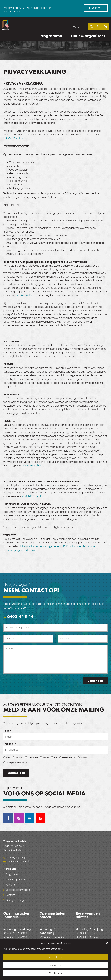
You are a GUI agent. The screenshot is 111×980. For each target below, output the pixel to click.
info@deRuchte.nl (14, 138)
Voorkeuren (55, 974)
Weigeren (55, 966)
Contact (10, 895)
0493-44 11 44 (18, 617)
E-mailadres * (10, 744)
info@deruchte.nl (26, 295)
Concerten (31, 758)
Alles (7, 758)
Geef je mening (15, 900)
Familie (44, 758)
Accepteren (55, 958)
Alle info (94, 8)
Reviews (10, 885)
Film (54, 758)
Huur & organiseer (90, 36)
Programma (53, 36)
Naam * (7, 731)
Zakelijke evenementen (16, 763)
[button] (107, 944)
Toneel (82, 758)
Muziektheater (67, 758)
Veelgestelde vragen (18, 890)
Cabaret (18, 758)
